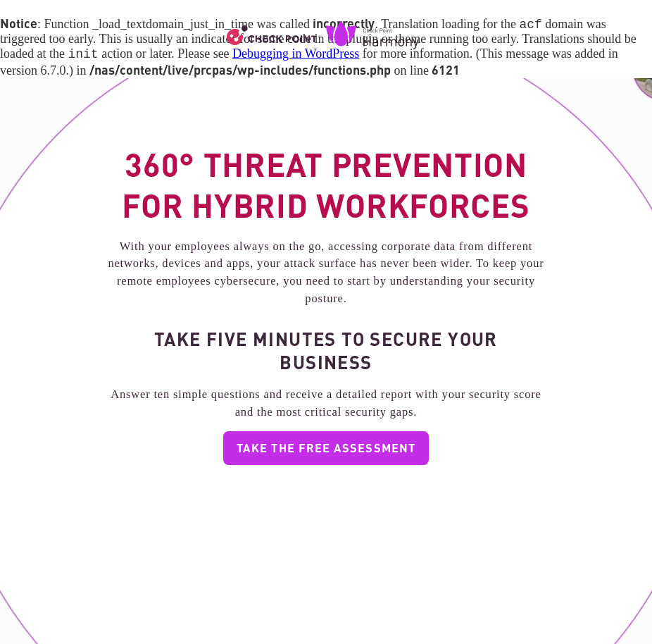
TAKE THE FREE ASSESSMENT (326, 450)
